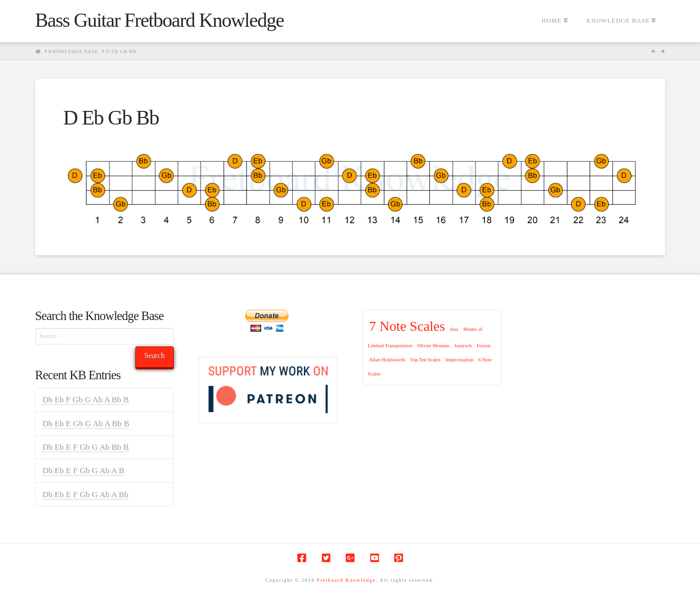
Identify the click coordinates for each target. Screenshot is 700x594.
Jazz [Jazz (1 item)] (454, 329)
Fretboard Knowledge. (347, 580)
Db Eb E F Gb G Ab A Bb (85, 494)
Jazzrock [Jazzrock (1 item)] (463, 346)
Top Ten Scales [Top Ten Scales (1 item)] (425, 360)
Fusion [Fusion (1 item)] (484, 346)
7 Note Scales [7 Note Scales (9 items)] (407, 326)
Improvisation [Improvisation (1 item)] (459, 360)
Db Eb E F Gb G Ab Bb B (86, 447)
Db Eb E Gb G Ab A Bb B (86, 423)
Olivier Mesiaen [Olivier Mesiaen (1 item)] (433, 346)
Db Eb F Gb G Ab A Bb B (86, 399)
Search (155, 356)
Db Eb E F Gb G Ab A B (83, 470)
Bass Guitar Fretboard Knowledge (159, 20)
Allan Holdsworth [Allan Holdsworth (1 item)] (387, 360)
